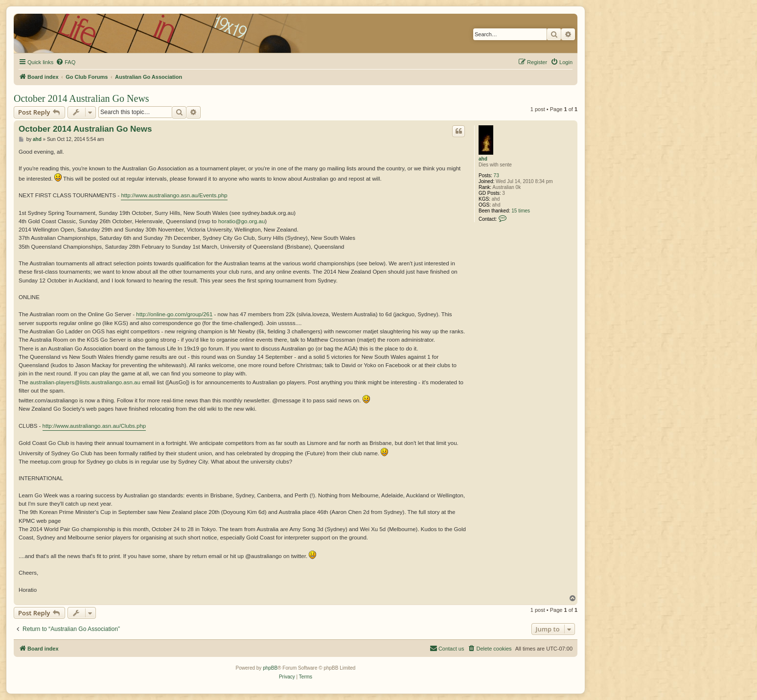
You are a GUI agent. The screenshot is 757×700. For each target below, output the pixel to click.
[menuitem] (66, 62)
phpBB (270, 668)
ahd (483, 159)
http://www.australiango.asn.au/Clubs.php (94, 426)
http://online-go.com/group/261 (174, 314)
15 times (521, 211)
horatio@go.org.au (241, 221)
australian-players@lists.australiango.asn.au (85, 382)
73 (496, 175)
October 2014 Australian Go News (81, 98)
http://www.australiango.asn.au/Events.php (174, 195)
